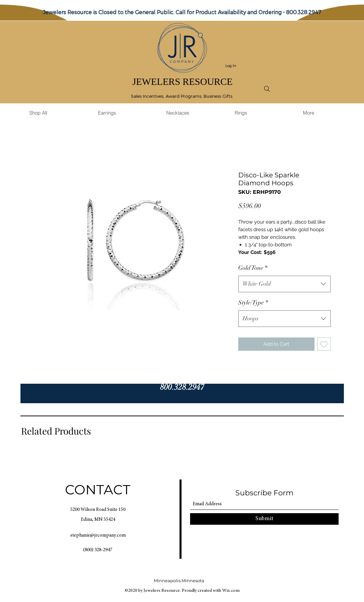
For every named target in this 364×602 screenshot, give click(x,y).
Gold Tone (253, 268)
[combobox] (284, 284)
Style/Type (253, 302)
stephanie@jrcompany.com (98, 535)
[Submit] (264, 519)
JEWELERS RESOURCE (182, 82)
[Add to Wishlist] (324, 344)
